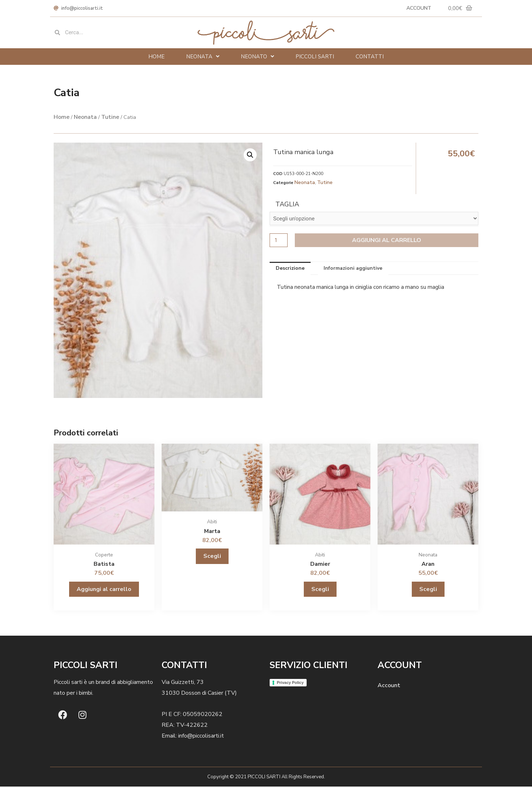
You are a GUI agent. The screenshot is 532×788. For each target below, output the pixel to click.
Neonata (203, 58)
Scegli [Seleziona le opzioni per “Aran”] (428, 591)
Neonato (257, 58)
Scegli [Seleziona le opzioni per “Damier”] (320, 591)
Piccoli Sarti (315, 58)
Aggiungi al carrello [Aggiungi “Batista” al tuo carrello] (104, 591)
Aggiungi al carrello (387, 242)
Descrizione (290, 270)
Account (416, 9)
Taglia (287, 206)
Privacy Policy (290, 684)
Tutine (110, 118)
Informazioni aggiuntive (353, 270)
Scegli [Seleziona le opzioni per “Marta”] (212, 558)
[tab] (290, 270)
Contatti (370, 58)
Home (156, 58)
